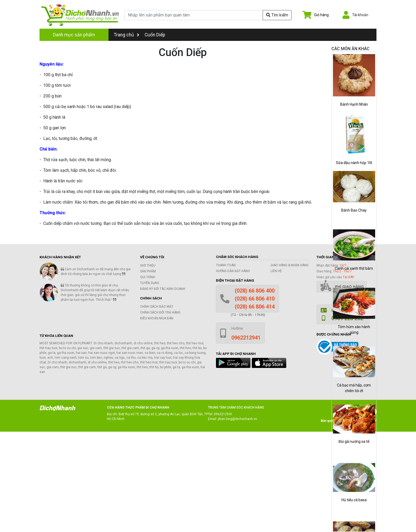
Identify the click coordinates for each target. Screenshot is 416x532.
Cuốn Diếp (155, 35)
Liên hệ (276, 271)
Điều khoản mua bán (157, 318)
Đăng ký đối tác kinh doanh (163, 289)
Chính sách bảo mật (157, 307)
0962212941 (223, 414)
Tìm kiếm (277, 15)
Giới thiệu (148, 265)
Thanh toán (226, 265)
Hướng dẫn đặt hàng (233, 271)
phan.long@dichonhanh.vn (237, 419)
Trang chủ (127, 35)
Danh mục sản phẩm (74, 35)
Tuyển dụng (150, 283)
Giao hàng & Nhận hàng (290, 265)
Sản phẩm (148, 271)
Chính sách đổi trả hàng (160, 312)
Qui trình (148, 277)
